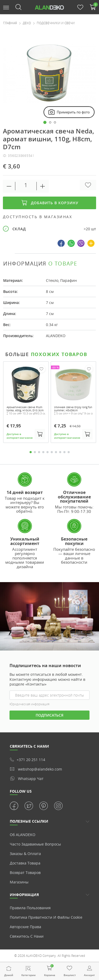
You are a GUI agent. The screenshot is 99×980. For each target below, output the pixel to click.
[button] (6, 7)
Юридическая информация (29, 704)
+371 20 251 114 (27, 760)
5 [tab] (48, 452)
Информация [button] (24, 895)
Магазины (19, 882)
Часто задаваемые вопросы (35, 844)
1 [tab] (31, 452)
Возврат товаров (25, 872)
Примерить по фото (69, 112)
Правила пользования (30, 908)
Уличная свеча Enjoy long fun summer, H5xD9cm (73, 409)
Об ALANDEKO (23, 835)
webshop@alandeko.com (36, 769)
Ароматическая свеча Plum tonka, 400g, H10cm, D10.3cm (25, 409)
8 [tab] (60, 452)
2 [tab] (35, 452)
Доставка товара (25, 863)
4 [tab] (43, 452)
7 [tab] (56, 452)
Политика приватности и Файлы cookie (46, 917)
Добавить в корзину (50, 203)
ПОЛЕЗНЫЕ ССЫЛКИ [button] (29, 821)
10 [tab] (69, 452)
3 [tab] (39, 452)
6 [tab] (52, 452)
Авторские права (25, 927)
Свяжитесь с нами (27, 936)
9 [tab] (64, 452)
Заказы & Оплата (25, 854)
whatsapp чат (27, 778)
